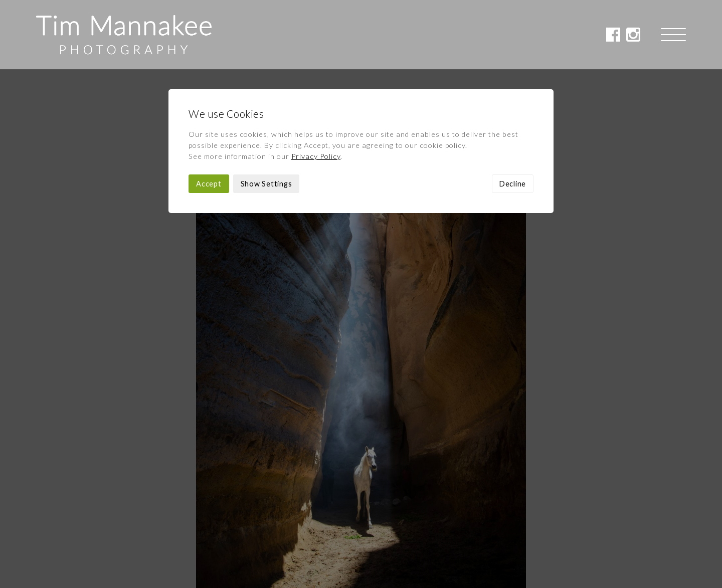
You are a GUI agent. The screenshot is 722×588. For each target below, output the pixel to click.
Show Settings (266, 115)
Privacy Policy (316, 87)
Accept (209, 115)
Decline (513, 115)
